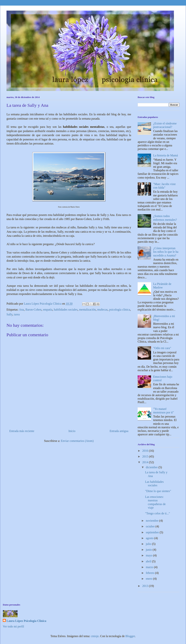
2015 (146, 456)
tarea (17, 314)
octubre (151, 526)
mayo (150, 555)
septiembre (153, 532)
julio (149, 544)
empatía (48, 310)
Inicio (72, 431)
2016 (146, 451)
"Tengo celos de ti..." (158, 513)
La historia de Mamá (165, 155)
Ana (21, 310)
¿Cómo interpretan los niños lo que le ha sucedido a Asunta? (166, 252)
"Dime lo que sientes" (158, 491)
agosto (150, 538)
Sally (9, 314)
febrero (150, 573)
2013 (146, 586)
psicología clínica (120, 310)
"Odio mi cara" (162, 348)
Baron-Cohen (33, 310)
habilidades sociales (66, 310)
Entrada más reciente (22, 431)
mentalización (87, 310)
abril (149, 561)
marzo (150, 567)
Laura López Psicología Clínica (26, 621)
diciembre (152, 467)
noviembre (153, 521)
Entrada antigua (119, 431)
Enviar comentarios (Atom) (77, 441)
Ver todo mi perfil (13, 626)
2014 (146, 462)
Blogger (130, 636)
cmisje (95, 636)
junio (149, 550)
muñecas (102, 310)
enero (150, 579)
